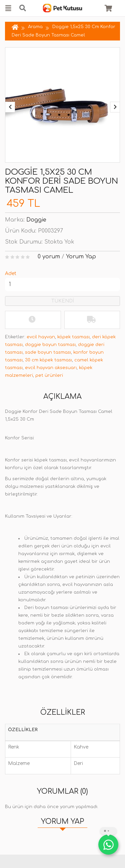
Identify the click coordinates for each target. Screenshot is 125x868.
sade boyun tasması (48, 352)
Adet (11, 274)
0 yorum (49, 257)
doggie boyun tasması (50, 345)
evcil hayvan (41, 337)
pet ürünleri (49, 375)
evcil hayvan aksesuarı (51, 368)
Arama (35, 27)
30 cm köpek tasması (48, 360)
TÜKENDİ (63, 301)
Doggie (36, 220)
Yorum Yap (81, 257)
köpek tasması (73, 337)
